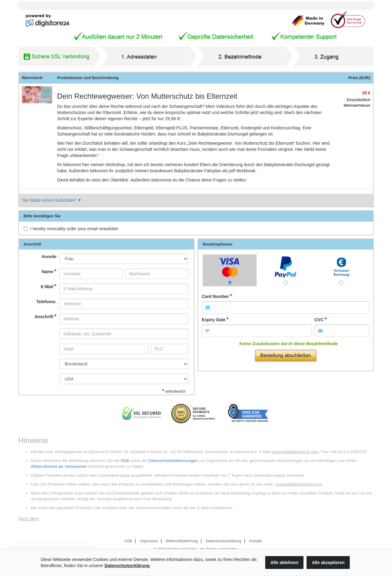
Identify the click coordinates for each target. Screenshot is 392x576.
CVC (319, 320)
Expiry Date (214, 320)
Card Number (215, 296)
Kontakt (255, 541)
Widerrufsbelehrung (182, 541)
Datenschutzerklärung (223, 541)
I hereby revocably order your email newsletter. (75, 229)
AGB (125, 461)
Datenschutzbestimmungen (173, 461)
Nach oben (29, 519)
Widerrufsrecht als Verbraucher (59, 466)
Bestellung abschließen (286, 355)
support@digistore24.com (295, 452)
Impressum (149, 541)
